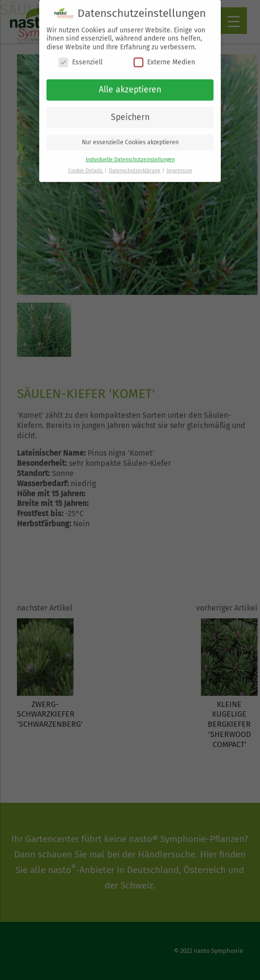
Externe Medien (164, 57)
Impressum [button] (179, 165)
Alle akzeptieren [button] (130, 84)
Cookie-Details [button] (86, 165)
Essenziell (81, 57)
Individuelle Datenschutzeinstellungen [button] (130, 154)
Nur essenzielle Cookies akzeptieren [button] (130, 137)
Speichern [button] (130, 112)
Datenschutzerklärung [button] (135, 165)
